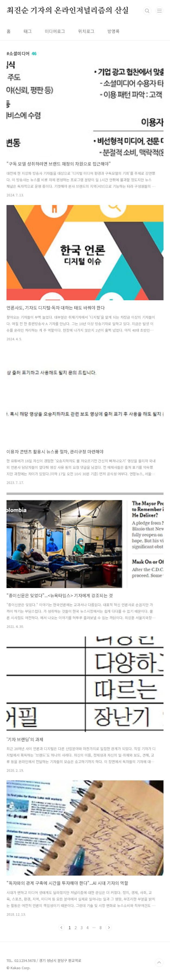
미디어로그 (55, 31)
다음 (109, 928)
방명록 (113, 31)
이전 (62, 928)
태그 (28, 31)
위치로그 (86, 31)
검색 (147, 11)
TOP (159, 963)
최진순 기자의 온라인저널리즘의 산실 (68, 11)
